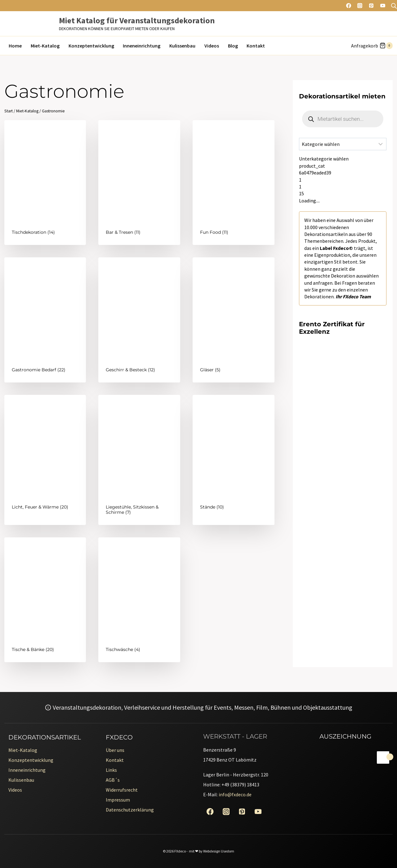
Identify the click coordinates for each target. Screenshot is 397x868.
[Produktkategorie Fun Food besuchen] (234, 183)
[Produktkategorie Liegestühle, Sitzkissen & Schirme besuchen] (139, 460)
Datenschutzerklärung (130, 810)
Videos (212, 46)
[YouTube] (383, 6)
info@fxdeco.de (235, 795)
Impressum (118, 800)
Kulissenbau (182, 46)
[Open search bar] (394, 6)
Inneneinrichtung (142, 46)
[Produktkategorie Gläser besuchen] (234, 320)
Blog (233, 46)
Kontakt (256, 46)
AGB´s (113, 780)
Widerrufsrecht (122, 790)
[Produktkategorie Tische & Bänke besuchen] (45, 600)
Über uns (115, 750)
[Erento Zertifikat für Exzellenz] (343, 374)
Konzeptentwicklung (91, 46)
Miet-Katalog (45, 46)
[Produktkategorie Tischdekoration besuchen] (45, 183)
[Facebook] (349, 6)
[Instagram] (360, 6)
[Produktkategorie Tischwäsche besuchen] (139, 600)
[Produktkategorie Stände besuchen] (234, 457)
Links (111, 770)
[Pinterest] (371, 6)
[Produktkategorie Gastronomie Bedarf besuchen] (45, 320)
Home (15, 46)
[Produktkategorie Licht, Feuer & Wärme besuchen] (45, 457)
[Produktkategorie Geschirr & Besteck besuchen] (139, 320)
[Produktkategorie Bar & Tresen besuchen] (139, 183)
